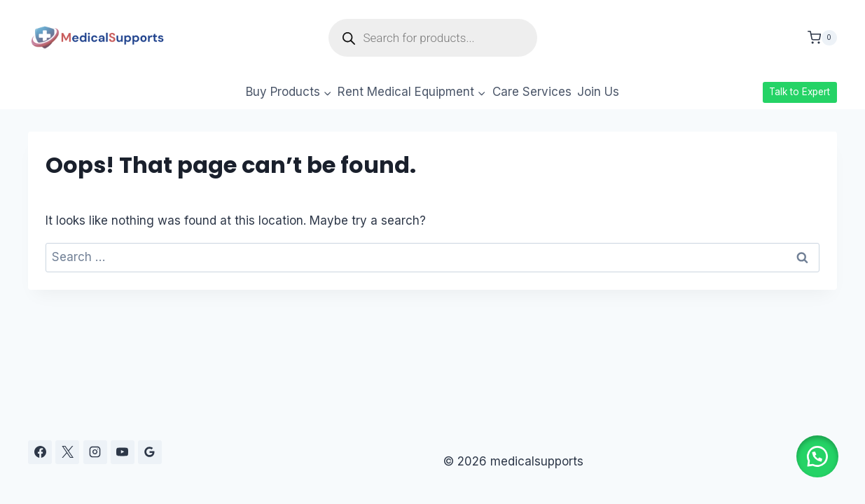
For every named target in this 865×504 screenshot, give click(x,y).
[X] (67, 452)
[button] (816, 455)
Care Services (532, 92)
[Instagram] (95, 452)
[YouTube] (123, 452)
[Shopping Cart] (822, 38)
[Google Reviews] (150, 452)
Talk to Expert (800, 92)
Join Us (598, 92)
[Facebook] (40, 452)
